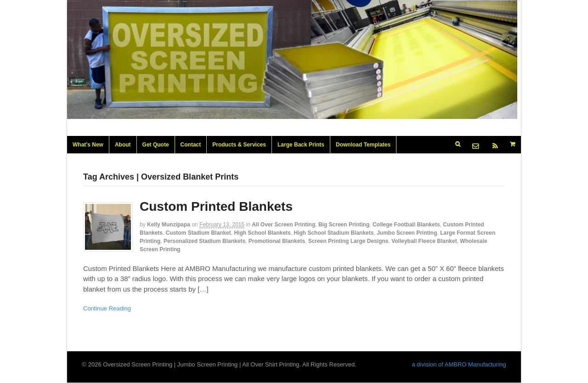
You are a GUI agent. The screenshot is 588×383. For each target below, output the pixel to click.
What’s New (88, 145)
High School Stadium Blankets (334, 233)
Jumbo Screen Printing (407, 233)
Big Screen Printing (344, 225)
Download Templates (363, 145)
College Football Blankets (406, 225)
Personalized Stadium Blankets (204, 241)
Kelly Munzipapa (169, 225)
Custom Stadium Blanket (198, 233)
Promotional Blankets (277, 241)
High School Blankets (262, 233)
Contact (191, 145)
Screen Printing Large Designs (348, 241)
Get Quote (156, 145)
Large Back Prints (301, 145)
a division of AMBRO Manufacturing (459, 364)
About (123, 145)
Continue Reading (107, 308)
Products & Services (239, 145)
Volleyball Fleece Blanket (424, 241)
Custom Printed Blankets (216, 206)
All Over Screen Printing (283, 225)
